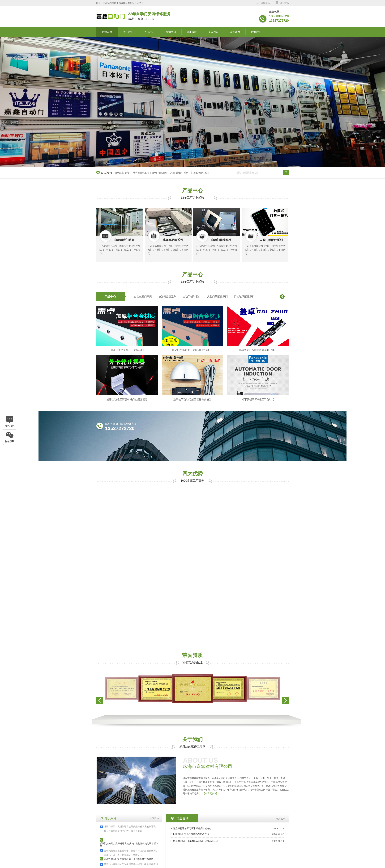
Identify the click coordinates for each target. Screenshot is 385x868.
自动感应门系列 (123, 173)
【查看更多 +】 (210, 793)
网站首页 (107, 32)
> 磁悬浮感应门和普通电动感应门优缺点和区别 (194, 841)
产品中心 (150, 32)
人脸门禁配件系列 (179, 173)
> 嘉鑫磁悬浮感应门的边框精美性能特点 (191, 828)
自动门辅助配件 (160, 173)
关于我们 (128, 32)
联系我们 (256, 32)
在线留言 (235, 32)
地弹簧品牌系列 (141, 173)
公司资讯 (171, 32)
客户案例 (192, 32)
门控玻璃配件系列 (200, 173)
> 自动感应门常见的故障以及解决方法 (190, 834)
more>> (154, 818)
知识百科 (214, 32)
